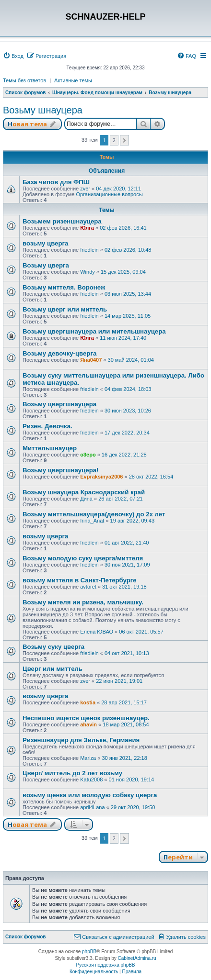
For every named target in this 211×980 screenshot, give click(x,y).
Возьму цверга (46, 265)
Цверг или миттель (53, 669)
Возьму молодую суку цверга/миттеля (83, 558)
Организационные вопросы (109, 194)
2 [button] (114, 140)
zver (85, 189)
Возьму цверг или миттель (65, 309)
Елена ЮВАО (97, 632)
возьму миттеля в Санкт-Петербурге (80, 580)
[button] (124, 140)
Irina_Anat (92, 521)
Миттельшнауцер (50, 448)
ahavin (88, 724)
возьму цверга (45, 243)
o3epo (88, 455)
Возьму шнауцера (43, 110)
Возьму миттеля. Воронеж (64, 287)
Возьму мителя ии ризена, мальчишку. (83, 602)
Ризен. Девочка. (47, 426)
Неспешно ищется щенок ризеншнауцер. (86, 718)
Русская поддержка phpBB (105, 965)
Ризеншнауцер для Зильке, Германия (81, 740)
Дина (86, 499)
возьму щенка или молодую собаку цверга (90, 795)
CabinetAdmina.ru (137, 958)
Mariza (88, 758)
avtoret (88, 587)
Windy (88, 272)
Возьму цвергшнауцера (59, 404)
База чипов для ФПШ (56, 182)
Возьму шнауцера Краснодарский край (84, 492)
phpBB (89, 952)
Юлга (87, 228)
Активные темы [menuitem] (73, 80)
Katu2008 (91, 780)
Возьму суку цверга (53, 647)
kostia (88, 702)
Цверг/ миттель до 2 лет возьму (72, 773)
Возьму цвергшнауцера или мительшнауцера (94, 331)
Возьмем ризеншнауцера (62, 221)
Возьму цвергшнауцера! (60, 470)
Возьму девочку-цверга (59, 353)
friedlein (89, 250)
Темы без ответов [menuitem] (24, 80)
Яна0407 (91, 360)
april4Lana (92, 807)
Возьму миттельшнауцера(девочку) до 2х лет (94, 514)
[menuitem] (13, 56)
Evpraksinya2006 (101, 477)
